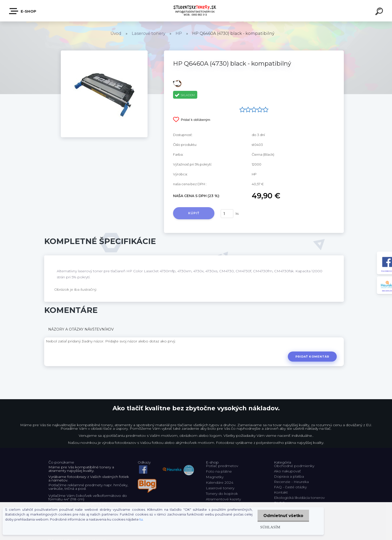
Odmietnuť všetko (283, 516)
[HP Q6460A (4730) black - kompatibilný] (104, 52)
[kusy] (227, 214)
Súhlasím (269, 527)
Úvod (116, 33)
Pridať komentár (312, 357)
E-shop (23, 11)
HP (179, 33)
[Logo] (196, 11)
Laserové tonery (148, 33)
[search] (380, 12)
